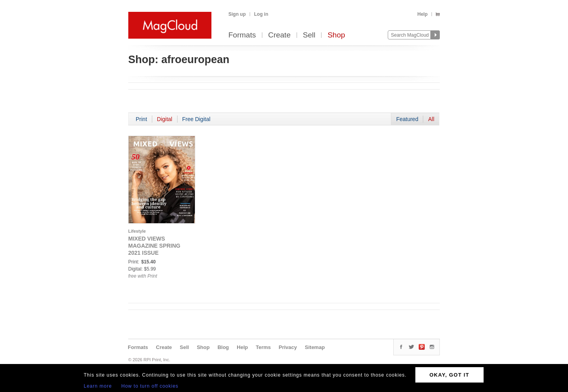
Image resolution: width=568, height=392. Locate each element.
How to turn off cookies (150, 386)
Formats (242, 35)
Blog (223, 347)
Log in (261, 14)
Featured (407, 119)
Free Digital (196, 119)
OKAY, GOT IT (449, 375)
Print (141, 119)
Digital (165, 119)
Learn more (98, 386)
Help (422, 14)
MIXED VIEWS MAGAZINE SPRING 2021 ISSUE (154, 246)
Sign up (237, 14)
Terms (263, 347)
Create (279, 35)
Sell (309, 35)
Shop (336, 35)
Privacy (288, 347)
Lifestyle (137, 231)
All (431, 119)
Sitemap (315, 347)
